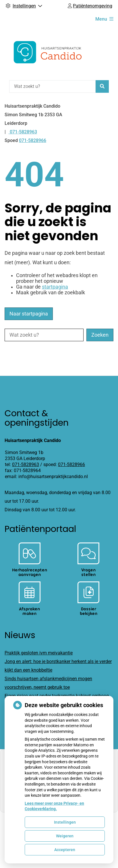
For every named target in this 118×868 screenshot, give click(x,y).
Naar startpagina (29, 314)
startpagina (55, 287)
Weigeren (65, 836)
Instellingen (65, 822)
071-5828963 (26, 464)
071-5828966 (71, 464)
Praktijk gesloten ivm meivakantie (39, 653)
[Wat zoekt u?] (52, 86)
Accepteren (65, 850)
